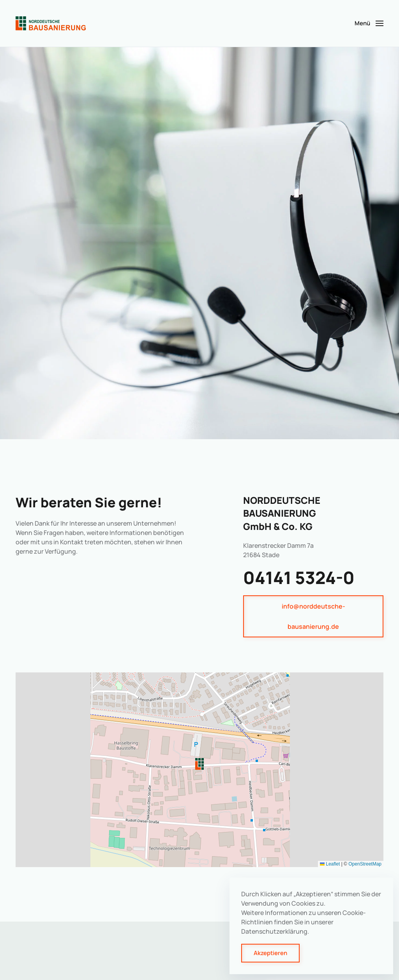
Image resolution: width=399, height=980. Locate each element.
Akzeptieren (270, 953)
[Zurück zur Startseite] (51, 23)
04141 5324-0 (299, 577)
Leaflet (330, 864)
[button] (369, 23)
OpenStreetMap (365, 864)
